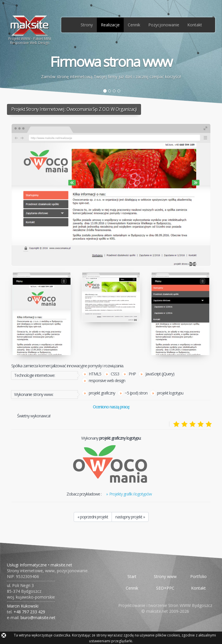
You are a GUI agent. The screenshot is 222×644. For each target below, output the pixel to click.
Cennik (134, 25)
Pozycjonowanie (164, 25)
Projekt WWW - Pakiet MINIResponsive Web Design (30, 30)
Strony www (165, 576)
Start (132, 576)
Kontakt (195, 25)
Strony (87, 25)
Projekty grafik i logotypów (131, 494)
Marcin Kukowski (23, 606)
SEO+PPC (165, 588)
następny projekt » (130, 517)
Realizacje (110, 25)
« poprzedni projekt (93, 517)
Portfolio (198, 576)
